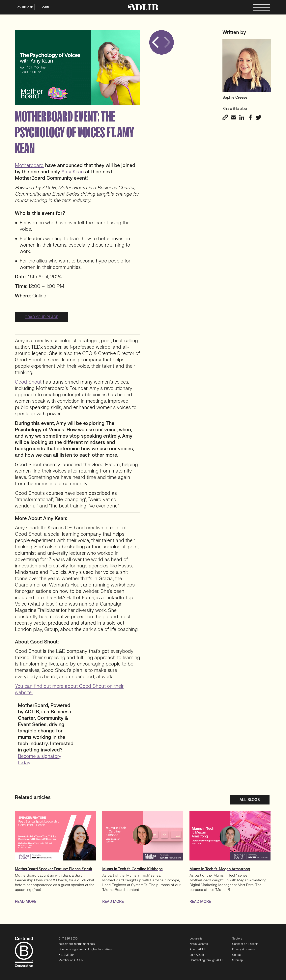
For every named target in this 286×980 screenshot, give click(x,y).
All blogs (250, 800)
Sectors (237, 939)
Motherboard (29, 165)
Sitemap (237, 960)
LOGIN (45, 8)
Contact (237, 955)
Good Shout (28, 382)
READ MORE (26, 902)
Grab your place (41, 317)
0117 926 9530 (68, 939)
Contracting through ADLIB (207, 960)
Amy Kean (73, 172)
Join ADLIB (197, 955)
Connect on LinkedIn (245, 944)
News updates (199, 944)
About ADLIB (198, 949)
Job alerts (196, 939)
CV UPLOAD (25, 8)
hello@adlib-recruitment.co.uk (77, 944)
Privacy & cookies (243, 949)
